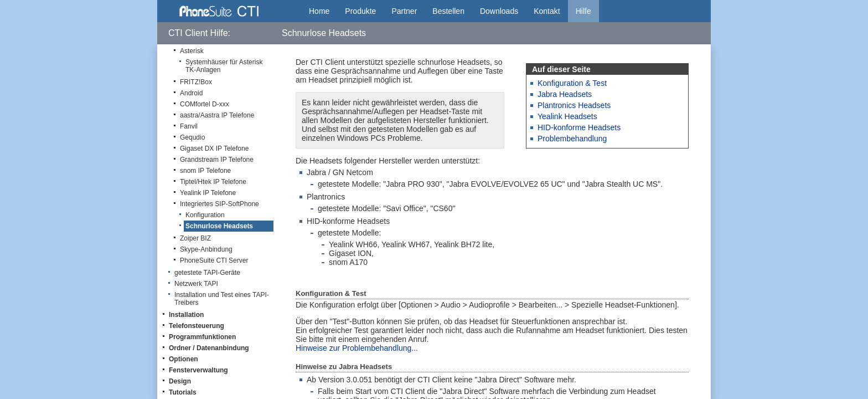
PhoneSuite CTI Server (214, 260)
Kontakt (547, 11)
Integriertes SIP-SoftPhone (219, 204)
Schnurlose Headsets (219, 226)
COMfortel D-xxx (205, 104)
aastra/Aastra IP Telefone (217, 115)
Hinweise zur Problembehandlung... (357, 348)
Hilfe (583, 11)
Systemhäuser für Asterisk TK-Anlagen (224, 66)
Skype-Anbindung (206, 249)
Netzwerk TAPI (196, 284)
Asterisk (192, 51)
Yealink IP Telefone (208, 193)
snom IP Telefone (205, 171)
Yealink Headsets (567, 116)
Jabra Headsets (565, 94)
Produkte (360, 11)
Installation (186, 315)
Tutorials (183, 392)
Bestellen (448, 11)
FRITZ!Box (196, 82)
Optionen (184, 359)
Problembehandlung (572, 139)
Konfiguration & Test (572, 83)
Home (319, 11)
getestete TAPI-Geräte (207, 273)
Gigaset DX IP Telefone (214, 149)
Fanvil (189, 126)
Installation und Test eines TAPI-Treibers (222, 299)
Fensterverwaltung (198, 370)
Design (180, 381)
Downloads (499, 11)
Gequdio (192, 137)
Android (191, 93)
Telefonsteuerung (197, 326)
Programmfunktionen (202, 337)
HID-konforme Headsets (579, 127)
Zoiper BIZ (195, 238)
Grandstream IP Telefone (217, 160)
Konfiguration (205, 215)
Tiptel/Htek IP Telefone (213, 182)
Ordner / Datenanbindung (209, 348)
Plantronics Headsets (574, 105)
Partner (404, 11)
